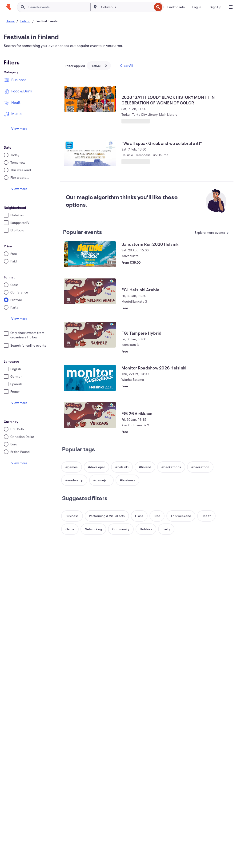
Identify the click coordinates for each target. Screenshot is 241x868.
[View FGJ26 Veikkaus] (90, 415)
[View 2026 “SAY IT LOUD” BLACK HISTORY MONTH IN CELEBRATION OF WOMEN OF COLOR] (90, 99)
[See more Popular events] (210, 233)
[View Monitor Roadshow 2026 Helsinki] (90, 378)
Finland (25, 21)
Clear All (127, 65)
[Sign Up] (215, 7)
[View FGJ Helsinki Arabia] (90, 291)
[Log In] (197, 7)
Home (10, 21)
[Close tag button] (106, 66)
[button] (72, 467)
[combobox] (126, 7)
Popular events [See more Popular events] (83, 232)
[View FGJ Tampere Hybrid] (90, 335)
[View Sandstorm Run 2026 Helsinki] (90, 254)
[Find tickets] (176, 7)
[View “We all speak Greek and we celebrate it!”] (90, 153)
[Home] (8, 7)
